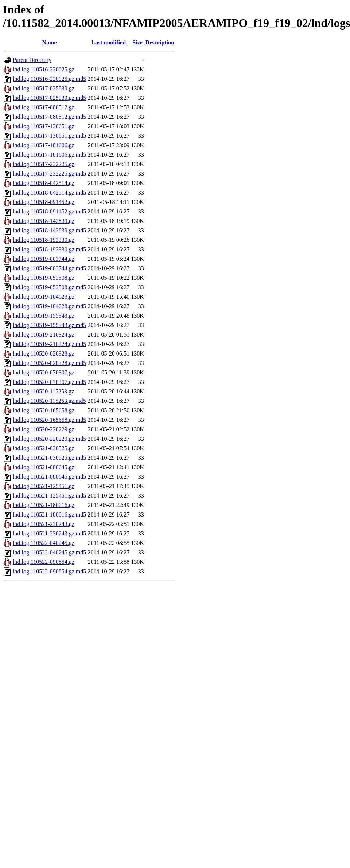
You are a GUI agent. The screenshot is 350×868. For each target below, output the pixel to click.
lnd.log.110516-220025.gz (44, 69)
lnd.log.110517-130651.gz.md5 (49, 136)
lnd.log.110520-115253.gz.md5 (49, 401)
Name (50, 42)
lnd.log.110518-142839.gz (44, 221)
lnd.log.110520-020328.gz (44, 354)
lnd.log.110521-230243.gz (44, 524)
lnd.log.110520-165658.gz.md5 (49, 420)
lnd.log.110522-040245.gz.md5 (49, 552)
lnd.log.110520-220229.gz (44, 429)
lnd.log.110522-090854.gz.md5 (49, 571)
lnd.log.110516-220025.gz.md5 (49, 79)
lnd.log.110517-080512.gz (44, 107)
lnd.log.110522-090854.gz (44, 562)
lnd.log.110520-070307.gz (44, 372)
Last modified (108, 42)
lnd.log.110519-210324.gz (44, 335)
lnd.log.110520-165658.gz (44, 410)
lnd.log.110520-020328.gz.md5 (49, 363)
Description (160, 42)
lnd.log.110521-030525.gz (44, 448)
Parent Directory (32, 60)
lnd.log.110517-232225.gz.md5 (49, 174)
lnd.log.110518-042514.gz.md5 (49, 193)
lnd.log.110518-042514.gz (44, 183)
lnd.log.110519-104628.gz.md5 (49, 306)
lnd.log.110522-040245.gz (44, 543)
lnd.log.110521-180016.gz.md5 (49, 514)
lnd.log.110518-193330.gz (44, 240)
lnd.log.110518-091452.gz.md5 (49, 211)
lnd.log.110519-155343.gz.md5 (49, 325)
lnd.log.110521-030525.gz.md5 (49, 458)
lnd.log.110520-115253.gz (43, 391)
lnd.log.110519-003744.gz (44, 259)
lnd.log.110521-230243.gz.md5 (49, 533)
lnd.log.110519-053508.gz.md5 (49, 287)
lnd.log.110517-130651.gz (44, 126)
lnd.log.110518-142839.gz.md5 (49, 230)
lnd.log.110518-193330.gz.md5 (49, 249)
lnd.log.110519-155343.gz (44, 316)
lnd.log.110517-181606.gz (44, 145)
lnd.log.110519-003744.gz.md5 (49, 268)
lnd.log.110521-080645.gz (44, 467)
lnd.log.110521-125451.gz (44, 486)
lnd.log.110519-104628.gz (44, 297)
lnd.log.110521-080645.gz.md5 (49, 477)
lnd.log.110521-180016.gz (44, 505)
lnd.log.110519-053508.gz (44, 278)
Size (137, 42)
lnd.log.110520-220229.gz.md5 (49, 439)
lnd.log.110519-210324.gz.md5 (49, 344)
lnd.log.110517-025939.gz (44, 88)
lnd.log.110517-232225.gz (44, 164)
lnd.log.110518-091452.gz (44, 202)
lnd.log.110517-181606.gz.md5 (49, 155)
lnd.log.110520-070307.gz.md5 (49, 382)
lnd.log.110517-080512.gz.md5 (49, 117)
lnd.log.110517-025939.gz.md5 (49, 98)
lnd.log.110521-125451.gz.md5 (49, 496)
